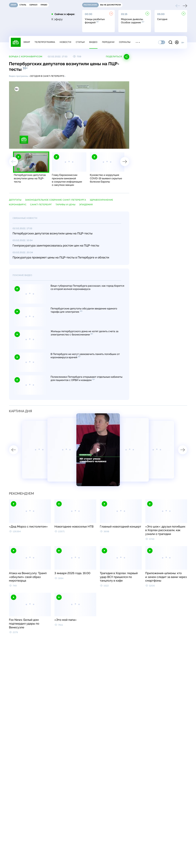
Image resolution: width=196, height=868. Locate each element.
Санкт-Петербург (41, 205)
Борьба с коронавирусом (26, 57)
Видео (93, 42)
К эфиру (57, 19)
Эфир (27, 42)
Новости (66, 42)
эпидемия (86, 205)
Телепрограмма (45, 42)
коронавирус (18, 205)
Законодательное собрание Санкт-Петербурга (55, 200)
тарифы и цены (66, 205)
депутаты (15, 200)
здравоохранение (101, 200)
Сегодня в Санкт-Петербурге (47, 76)
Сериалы (125, 42)
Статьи (80, 42)
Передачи (108, 42)
